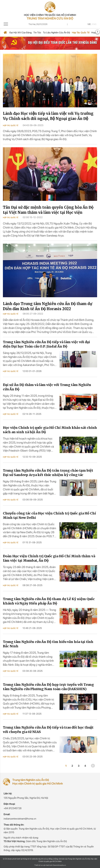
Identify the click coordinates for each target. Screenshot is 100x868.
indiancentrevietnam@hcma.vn (20, 819)
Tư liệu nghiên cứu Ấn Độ (57, 33)
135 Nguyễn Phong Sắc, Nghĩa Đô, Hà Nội (26, 798)
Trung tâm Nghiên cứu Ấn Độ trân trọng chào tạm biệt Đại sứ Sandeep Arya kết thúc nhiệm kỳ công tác (48, 473)
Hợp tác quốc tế (81, 33)
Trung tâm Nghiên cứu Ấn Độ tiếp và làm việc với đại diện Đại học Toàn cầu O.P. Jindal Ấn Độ (46, 344)
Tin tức (37, 33)
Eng (94, 24)
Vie (89, 24)
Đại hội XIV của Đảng (21, 33)
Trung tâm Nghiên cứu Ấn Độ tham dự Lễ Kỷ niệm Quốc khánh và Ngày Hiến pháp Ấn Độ (49, 601)
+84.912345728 (13, 808)
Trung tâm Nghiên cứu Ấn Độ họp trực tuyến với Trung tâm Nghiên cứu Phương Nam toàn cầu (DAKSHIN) (48, 687)
